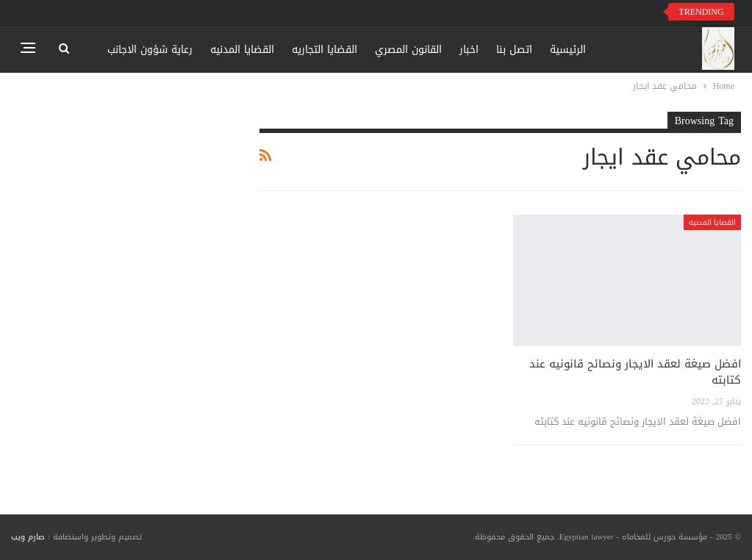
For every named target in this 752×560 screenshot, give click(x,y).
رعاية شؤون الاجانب (150, 50)
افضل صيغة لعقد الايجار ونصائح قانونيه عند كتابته (635, 372)
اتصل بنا (514, 50)
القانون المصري (408, 50)
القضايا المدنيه (242, 50)
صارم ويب (28, 537)
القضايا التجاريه (325, 50)
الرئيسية (568, 50)
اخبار (469, 50)
